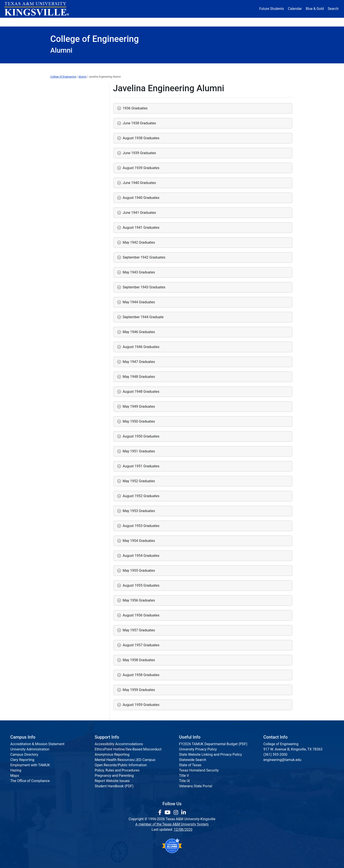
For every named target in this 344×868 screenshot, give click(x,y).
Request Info (275, 68)
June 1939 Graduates (138, 153)
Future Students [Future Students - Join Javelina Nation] (272, 9)
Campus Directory (24, 755)
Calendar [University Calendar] (295, 9)
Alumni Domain (62, 96)
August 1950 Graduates (140, 436)
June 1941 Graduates (138, 213)
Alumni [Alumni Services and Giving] (225, 22)
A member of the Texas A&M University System (172, 824)
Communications (197, 68)
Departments (106, 68)
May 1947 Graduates (138, 362)
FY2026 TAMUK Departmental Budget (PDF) (213, 744)
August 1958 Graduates (140, 675)
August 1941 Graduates (140, 228)
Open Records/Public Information (121, 765)
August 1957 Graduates (140, 645)
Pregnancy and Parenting (114, 776)
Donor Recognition (65, 114)
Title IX (185, 781)
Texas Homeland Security (199, 770)
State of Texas (190, 765)
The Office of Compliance (30, 781)
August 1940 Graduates (140, 198)
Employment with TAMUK (30, 765)
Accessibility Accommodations (119, 744)
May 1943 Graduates (138, 272)
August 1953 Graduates (140, 526)
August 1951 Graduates (140, 466)
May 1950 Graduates (138, 421)
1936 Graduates (134, 108)
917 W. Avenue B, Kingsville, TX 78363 (293, 749)
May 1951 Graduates (138, 451)
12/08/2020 (183, 830)
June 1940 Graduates (138, 183)
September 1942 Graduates (143, 257)
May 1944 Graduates (138, 302)
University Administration (30, 749)
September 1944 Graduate (142, 317)
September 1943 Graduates (143, 287)
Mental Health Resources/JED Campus (125, 760)
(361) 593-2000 (275, 755)
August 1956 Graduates (140, 615)
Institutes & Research (150, 68)
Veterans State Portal (196, 786)
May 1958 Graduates (138, 660)
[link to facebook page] (160, 813)
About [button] (63, 22)
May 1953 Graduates (138, 511)
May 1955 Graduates (138, 571)
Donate (280, 22)
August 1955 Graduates (140, 585)
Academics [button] (129, 22)
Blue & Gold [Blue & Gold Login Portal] (315, 9)
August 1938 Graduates (140, 138)
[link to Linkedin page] (184, 813)
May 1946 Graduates (138, 332)
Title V (184, 776)
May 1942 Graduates (138, 242)
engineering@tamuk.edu (282, 760)
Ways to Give (60, 105)
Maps (15, 776)
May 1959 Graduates (138, 690)
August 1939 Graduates (140, 168)
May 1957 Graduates (138, 630)
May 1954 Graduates (138, 541)
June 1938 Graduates (138, 123)
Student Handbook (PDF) (114, 786)
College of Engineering (68, 87)
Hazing (16, 770)
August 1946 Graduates (140, 347)
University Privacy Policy (198, 749)
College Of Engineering (63, 77)
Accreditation (238, 68)
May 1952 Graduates (138, 481)
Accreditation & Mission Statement (37, 744)
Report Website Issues (112, 781)
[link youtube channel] (168, 813)
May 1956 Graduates (138, 600)
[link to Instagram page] (176, 813)
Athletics (253, 22)
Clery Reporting (22, 760)
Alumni (82, 77)
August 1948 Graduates (140, 392)
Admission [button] (94, 22)
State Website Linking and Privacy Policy (211, 755)
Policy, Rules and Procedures (117, 770)
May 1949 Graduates (138, 406)
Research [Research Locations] (162, 22)
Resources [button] (193, 22)
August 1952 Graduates (140, 496)
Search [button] (333, 9)
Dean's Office (69, 68)
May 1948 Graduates (138, 377)
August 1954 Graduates (140, 556)
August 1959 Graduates (140, 705)
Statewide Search (193, 760)
